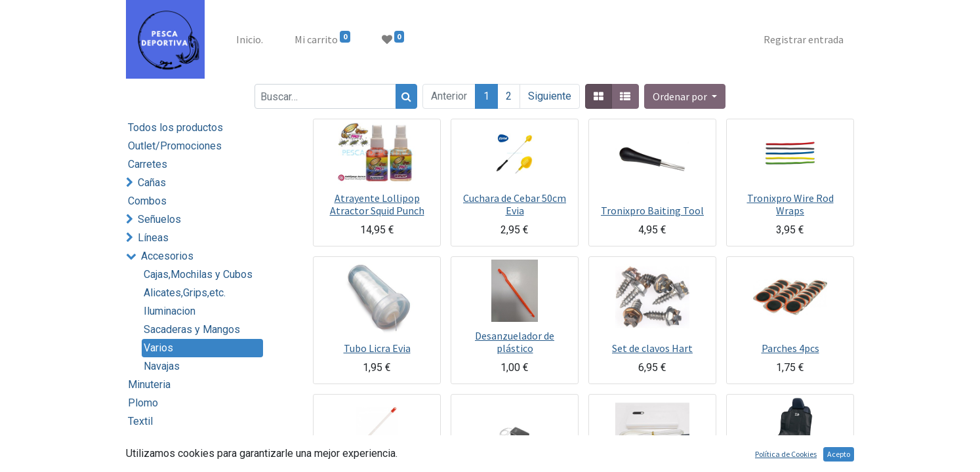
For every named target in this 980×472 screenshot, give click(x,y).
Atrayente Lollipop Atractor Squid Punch (377, 204)
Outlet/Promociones (175, 146)
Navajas (162, 366)
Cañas (152, 183)
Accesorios (167, 256)
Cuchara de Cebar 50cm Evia (515, 204)
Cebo (140, 440)
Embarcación (167, 458)
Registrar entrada (804, 39)
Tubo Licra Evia (377, 348)
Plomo (143, 403)
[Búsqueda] (406, 96)
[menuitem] (250, 39)
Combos (147, 201)
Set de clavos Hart (652, 348)
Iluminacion (170, 311)
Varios (158, 348)
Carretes (148, 164)
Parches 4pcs (790, 348)
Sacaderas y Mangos (192, 329)
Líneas (153, 238)
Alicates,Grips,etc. (185, 293)
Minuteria (149, 384)
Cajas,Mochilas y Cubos (198, 274)
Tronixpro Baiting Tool (652, 210)
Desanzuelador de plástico (515, 342)
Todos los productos (175, 128)
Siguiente (550, 96)
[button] (685, 96)
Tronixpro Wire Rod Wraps (790, 204)
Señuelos (159, 219)
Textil (140, 421)
